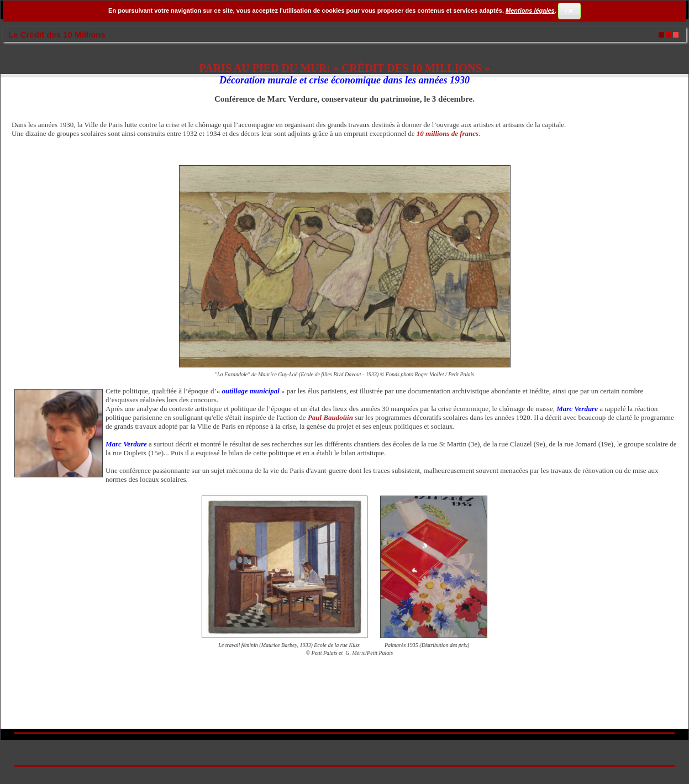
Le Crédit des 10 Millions (57, 35)
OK (569, 11)
